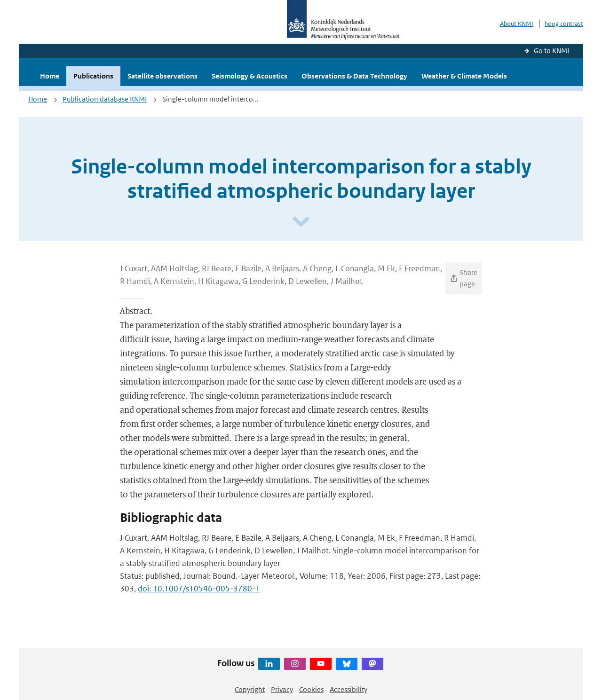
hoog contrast (564, 24)
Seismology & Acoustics (250, 76)
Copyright (250, 689)
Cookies (311, 689)
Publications (93, 76)
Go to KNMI (551, 51)
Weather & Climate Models (464, 76)
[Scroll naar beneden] (301, 222)
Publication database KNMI (105, 99)
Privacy (282, 689)
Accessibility (349, 689)
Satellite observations (162, 76)
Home (50, 76)
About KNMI (517, 24)
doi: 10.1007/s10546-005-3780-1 (199, 589)
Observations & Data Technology (354, 76)
